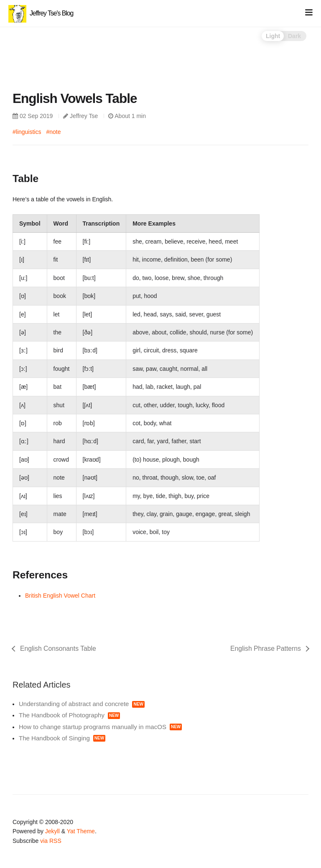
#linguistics (27, 132)
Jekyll (52, 831)
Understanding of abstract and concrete (82, 704)
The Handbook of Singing (62, 738)
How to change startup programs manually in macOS (100, 727)
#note (53, 132)
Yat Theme (81, 831)
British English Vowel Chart (60, 596)
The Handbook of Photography (69, 715)
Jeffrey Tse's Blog (41, 13)
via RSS (51, 841)
